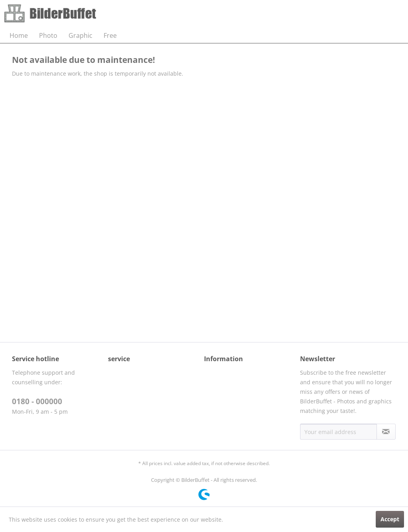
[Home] (19, 35)
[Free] (110, 35)
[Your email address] (338, 432)
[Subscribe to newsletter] (386, 432)
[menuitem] (19, 35)
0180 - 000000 (37, 401)
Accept (390, 519)
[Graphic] (80, 35)
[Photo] (48, 35)
